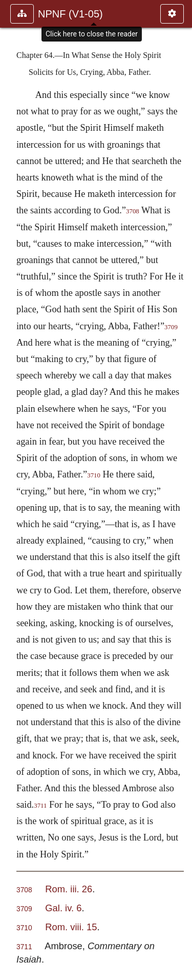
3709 (24, 909)
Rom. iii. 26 (69, 889)
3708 (133, 211)
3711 (40, 806)
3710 (94, 475)
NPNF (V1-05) (70, 14)
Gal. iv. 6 (63, 908)
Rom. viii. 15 (71, 927)
